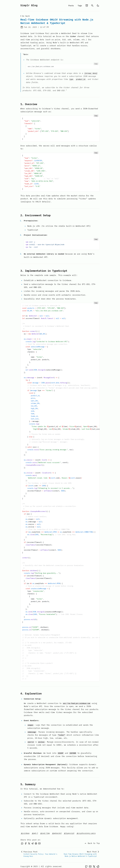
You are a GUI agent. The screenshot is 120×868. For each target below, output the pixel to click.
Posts (71, 6)
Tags (80, 6)
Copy (96, 63)
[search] (92, 6)
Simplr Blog (29, 6)
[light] (98, 6)
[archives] (87, 6)
